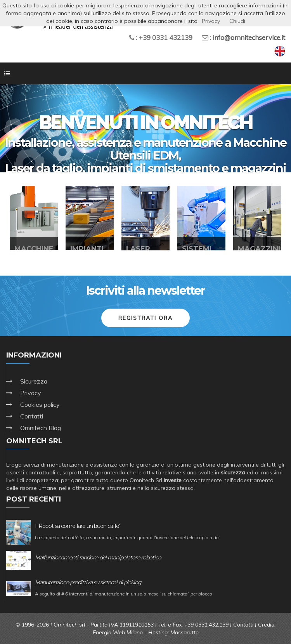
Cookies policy (40, 404)
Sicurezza (34, 381)
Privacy (31, 393)
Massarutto (184, 632)
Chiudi (237, 21)
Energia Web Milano (118, 632)
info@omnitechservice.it (249, 37)
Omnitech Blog (41, 428)
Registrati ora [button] (145, 318)
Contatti (32, 416)
